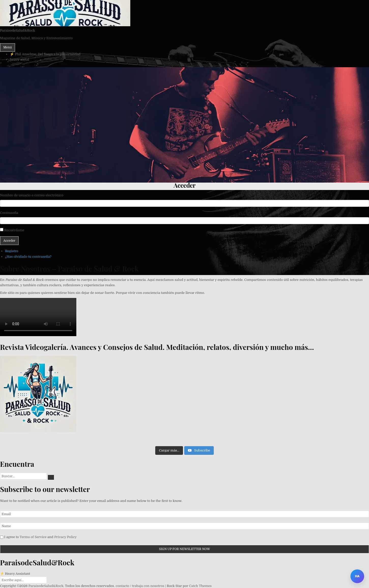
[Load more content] (169, 450)
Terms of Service (33, 537)
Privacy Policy (65, 537)
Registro (12, 251)
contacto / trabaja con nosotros (140, 586)
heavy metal (20, 59)
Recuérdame (14, 230)
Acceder (9, 241)
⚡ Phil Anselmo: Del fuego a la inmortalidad (45, 54)
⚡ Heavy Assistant (15, 574)
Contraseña (9, 213)
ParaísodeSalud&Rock (18, 30)
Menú (8, 47)
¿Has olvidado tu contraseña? (28, 257)
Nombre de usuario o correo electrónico (32, 195)
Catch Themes (200, 586)
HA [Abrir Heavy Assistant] (357, 576)
